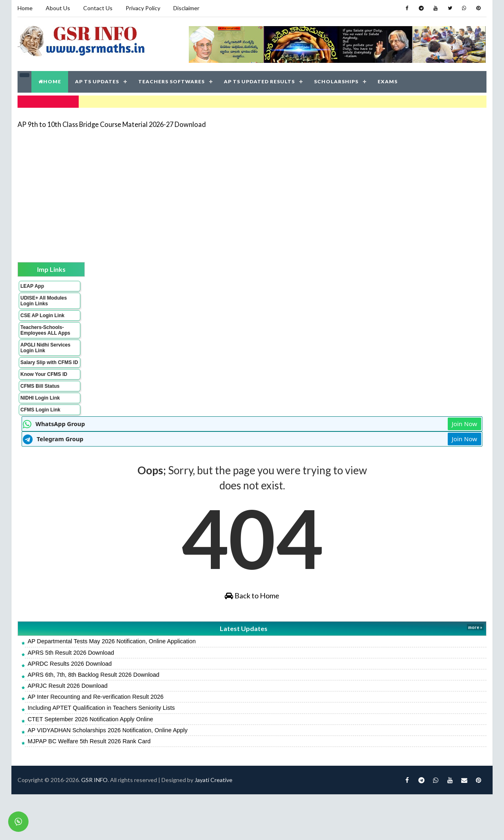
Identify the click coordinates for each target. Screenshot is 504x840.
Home (25, 8)
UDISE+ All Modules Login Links (44, 301)
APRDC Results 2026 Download (70, 664)
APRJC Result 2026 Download (68, 686)
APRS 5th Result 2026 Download (71, 653)
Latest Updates (244, 628)
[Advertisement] (241, 193)
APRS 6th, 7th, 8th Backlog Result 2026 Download (94, 675)
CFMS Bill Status (40, 386)
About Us (58, 8)
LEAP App (32, 286)
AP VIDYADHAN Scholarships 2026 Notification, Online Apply (108, 730)
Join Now (464, 424)
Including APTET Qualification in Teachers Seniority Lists (101, 708)
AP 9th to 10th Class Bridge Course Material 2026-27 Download (112, 124)
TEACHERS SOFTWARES (171, 81)
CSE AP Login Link (42, 316)
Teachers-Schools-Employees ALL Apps (45, 330)
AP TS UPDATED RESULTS (259, 81)
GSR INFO (94, 780)
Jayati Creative (213, 780)
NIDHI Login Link (40, 398)
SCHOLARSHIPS (336, 81)
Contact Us (98, 8)
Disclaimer (186, 8)
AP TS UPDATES (97, 81)
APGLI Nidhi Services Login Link (45, 348)
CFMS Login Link (40, 410)
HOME (50, 81)
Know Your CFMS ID (44, 374)
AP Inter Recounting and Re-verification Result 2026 (96, 697)
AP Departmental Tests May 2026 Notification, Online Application (112, 641)
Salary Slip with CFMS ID (49, 362)
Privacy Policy (143, 8)
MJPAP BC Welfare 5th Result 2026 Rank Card (89, 741)
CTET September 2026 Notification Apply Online (91, 719)
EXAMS (388, 81)
